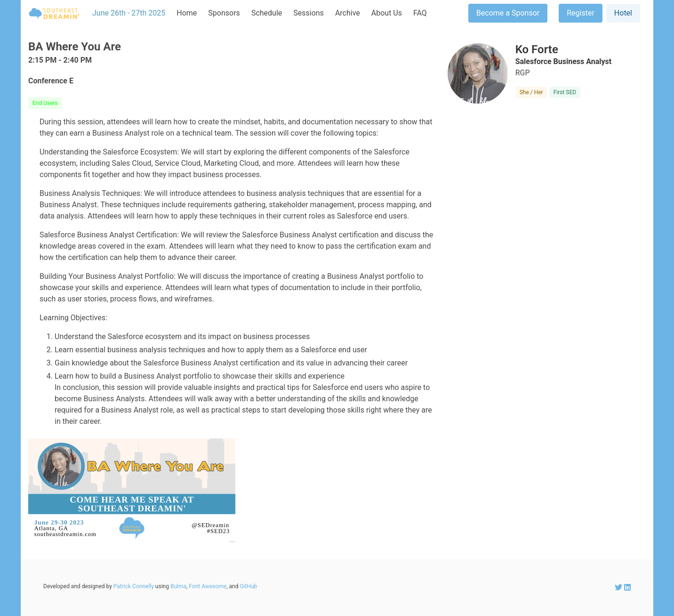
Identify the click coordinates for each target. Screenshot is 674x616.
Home (187, 13)
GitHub (248, 586)
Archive (348, 13)
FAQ (420, 13)
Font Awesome (208, 586)
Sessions (309, 13)
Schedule (267, 13)
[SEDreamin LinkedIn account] (627, 588)
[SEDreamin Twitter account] (619, 588)
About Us (387, 13)
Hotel (623, 13)
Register (581, 13)
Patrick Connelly (134, 586)
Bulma (178, 586)
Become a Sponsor (508, 13)
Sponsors (224, 13)
